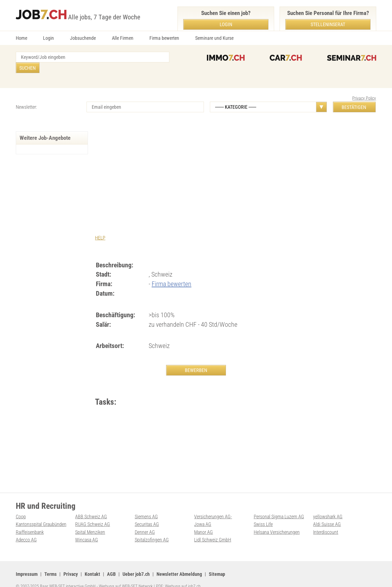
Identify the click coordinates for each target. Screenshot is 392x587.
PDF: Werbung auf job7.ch (178, 576)
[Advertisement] (196, 162)
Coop (21, 506)
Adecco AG (26, 530)
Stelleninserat (328, 24)
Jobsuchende (83, 38)
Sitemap (217, 564)
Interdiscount (326, 522)
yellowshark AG (328, 506)
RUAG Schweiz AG (93, 514)
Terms (50, 564)
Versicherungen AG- (213, 506)
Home (22, 38)
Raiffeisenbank (30, 522)
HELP (100, 227)
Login (48, 38)
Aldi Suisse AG (327, 514)
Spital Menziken (90, 522)
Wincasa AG (87, 530)
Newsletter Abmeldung (179, 564)
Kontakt (92, 564)
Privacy (71, 564)
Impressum (27, 564)
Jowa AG (203, 514)
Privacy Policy (364, 88)
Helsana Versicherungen (277, 522)
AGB (111, 564)
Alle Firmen (123, 38)
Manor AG (203, 522)
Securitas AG (147, 514)
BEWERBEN (196, 360)
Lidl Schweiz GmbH (213, 530)
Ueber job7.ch (136, 564)
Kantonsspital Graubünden (41, 514)
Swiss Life (263, 514)
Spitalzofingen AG (152, 530)
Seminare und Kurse (214, 38)
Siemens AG (146, 506)
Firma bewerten (164, 38)
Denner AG (145, 522)
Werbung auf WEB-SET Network (126, 576)
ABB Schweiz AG (91, 506)
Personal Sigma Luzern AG (279, 506)
